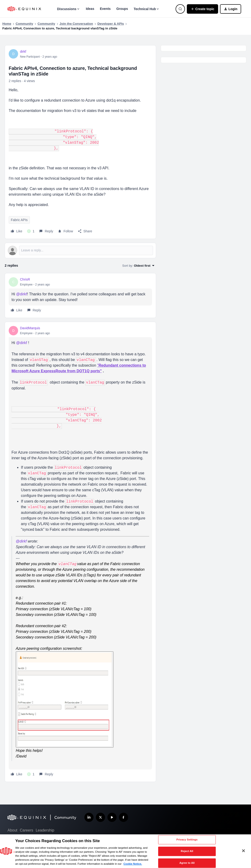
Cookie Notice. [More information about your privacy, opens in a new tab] (133, 864)
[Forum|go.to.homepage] (24, 9)
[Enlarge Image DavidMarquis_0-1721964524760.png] (65, 700)
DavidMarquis (30, 328)
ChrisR (25, 279)
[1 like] (31, 231)
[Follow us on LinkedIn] (89, 817)
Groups (122, 9)
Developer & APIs (111, 24)
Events (105, 9)
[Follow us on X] (100, 817)
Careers (26, 830)
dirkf (23, 52)
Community (24, 24)
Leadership (45, 830)
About (12, 830)
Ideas (90, 9)
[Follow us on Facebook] (124, 817)
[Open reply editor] (80, 250)
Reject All (187, 851)
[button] (202, 9)
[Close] (243, 851)
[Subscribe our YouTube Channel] (112, 817)
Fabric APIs (19, 220)
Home (7, 24)
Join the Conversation (76, 24)
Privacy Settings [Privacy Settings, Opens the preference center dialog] (187, 840)
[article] (80, 295)
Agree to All (187, 863)
